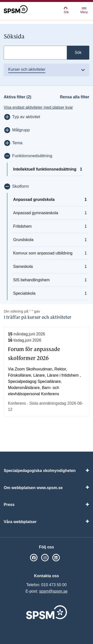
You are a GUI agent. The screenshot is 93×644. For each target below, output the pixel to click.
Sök (66, 10)
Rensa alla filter (75, 97)
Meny (84, 11)
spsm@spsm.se (53, 591)
